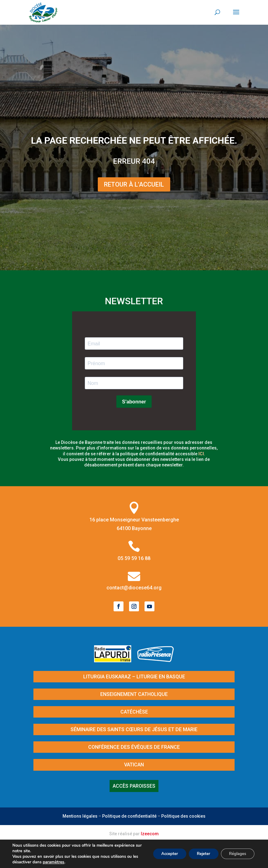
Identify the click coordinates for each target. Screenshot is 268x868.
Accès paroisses (134, 786)
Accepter (162, 854)
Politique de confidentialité (129, 816)
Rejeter (199, 854)
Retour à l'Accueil (134, 184)
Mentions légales (80, 816)
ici (201, 454)
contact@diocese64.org (134, 588)
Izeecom (150, 834)
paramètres (59, 862)
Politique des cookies (183, 816)
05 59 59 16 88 (134, 558)
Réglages (236, 854)
